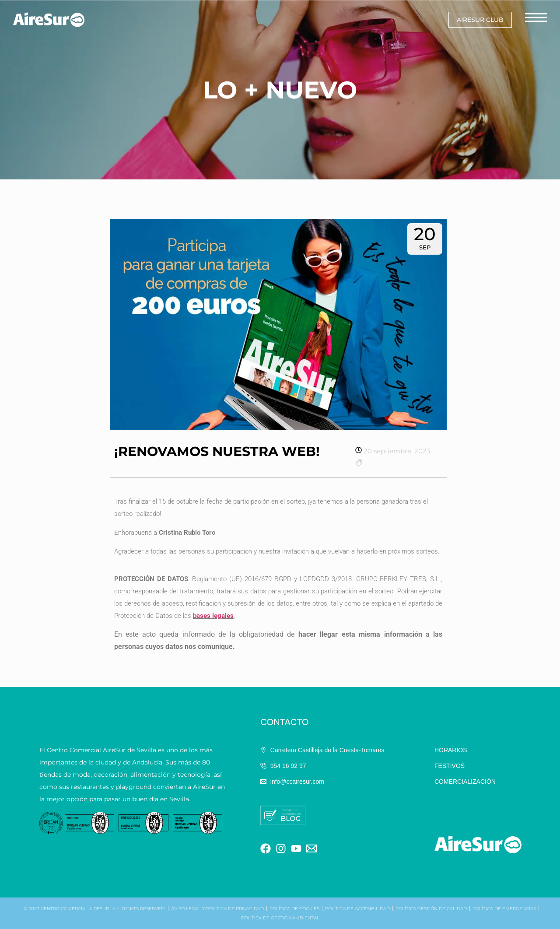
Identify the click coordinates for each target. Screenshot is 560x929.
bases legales (213, 616)
